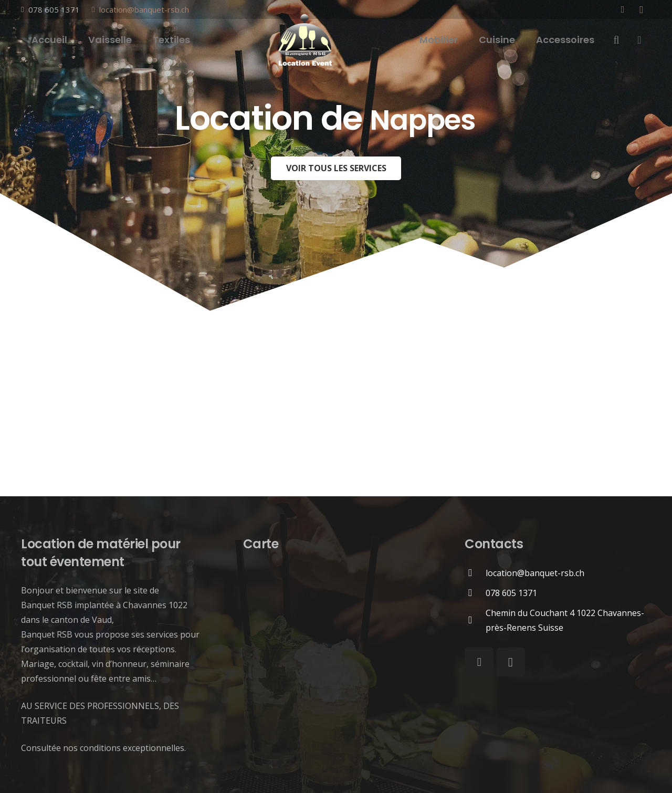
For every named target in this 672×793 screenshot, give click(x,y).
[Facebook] (623, 9)
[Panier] (639, 40)
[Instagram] (642, 9)
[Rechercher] (616, 40)
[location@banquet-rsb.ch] (475, 573)
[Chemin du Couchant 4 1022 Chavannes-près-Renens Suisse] (475, 620)
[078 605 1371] (475, 593)
